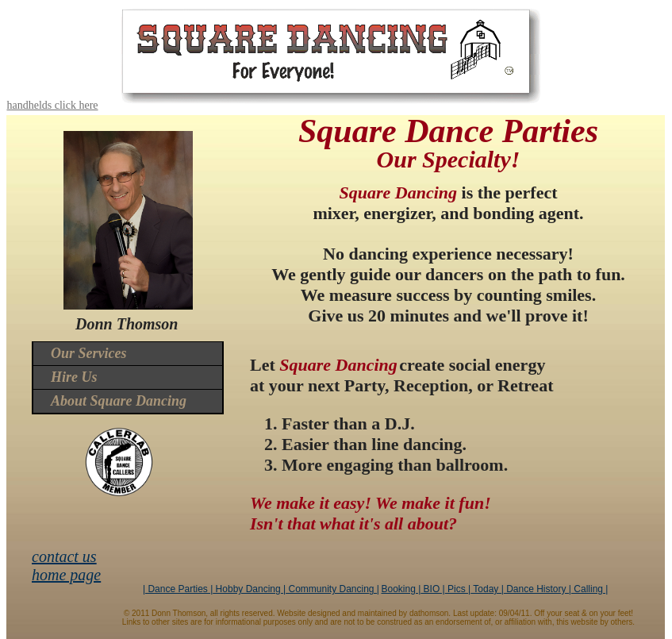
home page (66, 575)
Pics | (458, 589)
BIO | (432, 589)
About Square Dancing (119, 401)
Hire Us (74, 377)
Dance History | (538, 589)
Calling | (589, 589)
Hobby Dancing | (249, 589)
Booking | (401, 589)
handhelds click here (52, 105)
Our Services (89, 353)
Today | (487, 589)
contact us (64, 556)
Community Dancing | (332, 589)
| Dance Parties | (178, 589)
